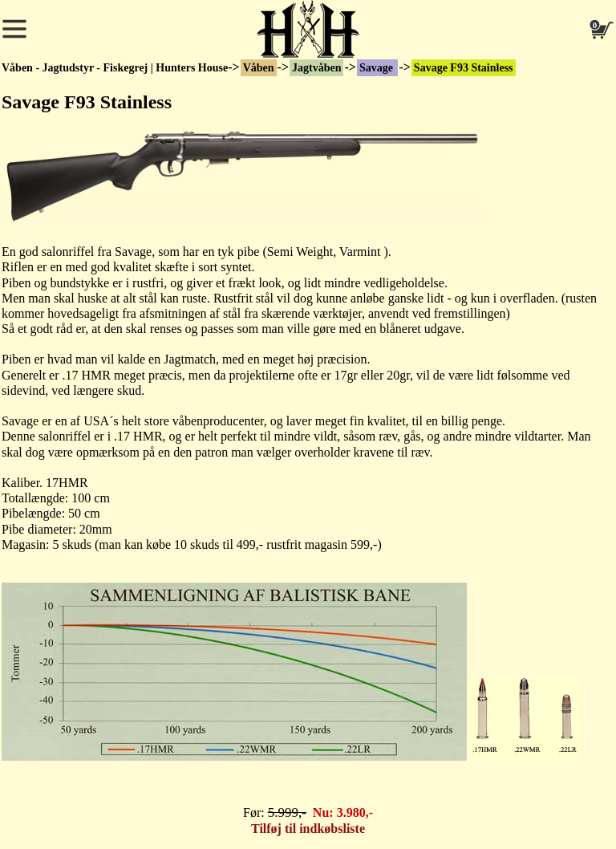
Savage (378, 68)
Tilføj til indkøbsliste (308, 829)
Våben (259, 68)
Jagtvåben (316, 68)
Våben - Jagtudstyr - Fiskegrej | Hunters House (115, 68)
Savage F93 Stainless (464, 68)
